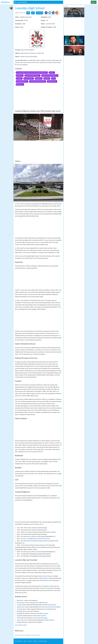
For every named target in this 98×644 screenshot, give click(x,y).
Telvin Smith (20, 618)
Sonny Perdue (48, 576)
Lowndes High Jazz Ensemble (37, 81)
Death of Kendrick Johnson (32, 75)
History (52, 73)
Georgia (49, 60)
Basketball (39, 78)
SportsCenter (34, 408)
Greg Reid (20, 616)
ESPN (30, 389)
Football (19, 78)
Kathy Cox (24, 580)
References (20, 84)
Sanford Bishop (44, 580)
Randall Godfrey (21, 611)
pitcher (42, 609)
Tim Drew (19, 609)
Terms (25, 641)
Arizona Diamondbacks (54, 607)
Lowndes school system (33, 62)
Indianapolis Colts (34, 603)
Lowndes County (24, 57)
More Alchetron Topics (21, 625)
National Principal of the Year (50, 75)
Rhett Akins (20, 600)
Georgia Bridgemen (22, 81)
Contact (35, 641)
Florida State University (40, 616)
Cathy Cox (46, 578)
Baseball (47, 78)
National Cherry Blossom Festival (32, 536)
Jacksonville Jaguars (42, 618)
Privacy (30, 641)
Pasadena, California (49, 586)
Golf (53, 78)
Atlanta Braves (52, 609)
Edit (28, 13)
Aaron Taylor (20, 620)
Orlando (53, 532)
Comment (40, 13)
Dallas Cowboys (44, 613)
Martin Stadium (29, 78)
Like (33, 13)
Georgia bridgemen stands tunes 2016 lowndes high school (32, 73)
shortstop (41, 607)
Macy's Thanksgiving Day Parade (32, 539)
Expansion (20, 75)
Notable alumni (52, 81)
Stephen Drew (21, 607)
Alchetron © (43, 641)
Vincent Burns (21, 603)
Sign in (94, 2)
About (18, 641)
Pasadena (42, 545)
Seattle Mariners (49, 620)
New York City (46, 539)
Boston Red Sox (52, 605)
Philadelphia (47, 554)
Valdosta (33, 53)
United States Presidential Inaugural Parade (35, 541)
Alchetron (5, 2)
